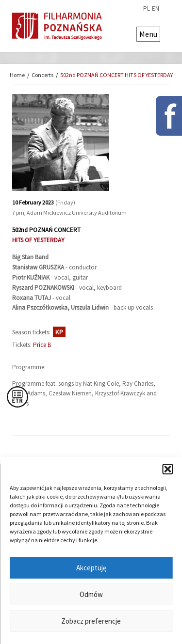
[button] (167, 469)
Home (17, 75)
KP (59, 332)
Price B (42, 345)
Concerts (42, 75)
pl (147, 9)
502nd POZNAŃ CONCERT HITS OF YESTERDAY (116, 75)
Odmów (91, 594)
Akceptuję (91, 568)
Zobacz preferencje (91, 621)
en (156, 9)
